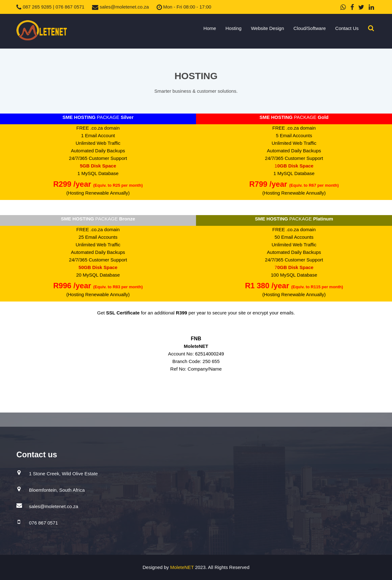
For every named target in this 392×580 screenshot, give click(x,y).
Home (210, 28)
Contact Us (347, 28)
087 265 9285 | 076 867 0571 (50, 7)
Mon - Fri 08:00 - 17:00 (184, 7)
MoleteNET (183, 567)
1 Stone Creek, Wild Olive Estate (63, 474)
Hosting (234, 28)
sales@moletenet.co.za (120, 7)
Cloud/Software (310, 28)
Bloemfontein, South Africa (57, 490)
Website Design (267, 28)
